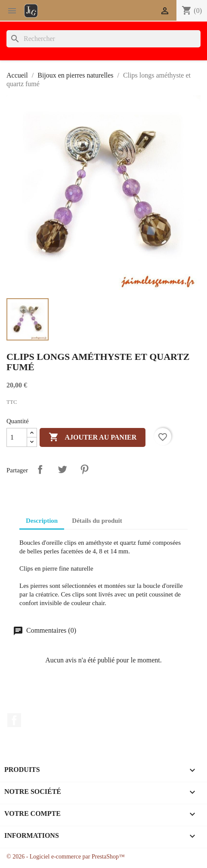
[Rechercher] (103, 39)
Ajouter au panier (93, 437)
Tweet (62, 469)
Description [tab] (42, 521)
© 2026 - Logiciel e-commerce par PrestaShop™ (66, 857)
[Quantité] (17, 437)
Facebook (14, 720)
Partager (40, 469)
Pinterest (84, 469)
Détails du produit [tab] (97, 521)
